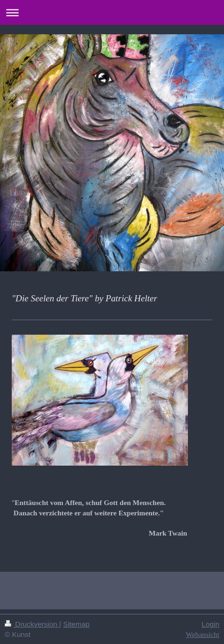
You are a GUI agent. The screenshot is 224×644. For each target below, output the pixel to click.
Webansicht (203, 634)
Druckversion (32, 624)
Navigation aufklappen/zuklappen (112, 12)
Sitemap (76, 624)
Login (210, 624)
